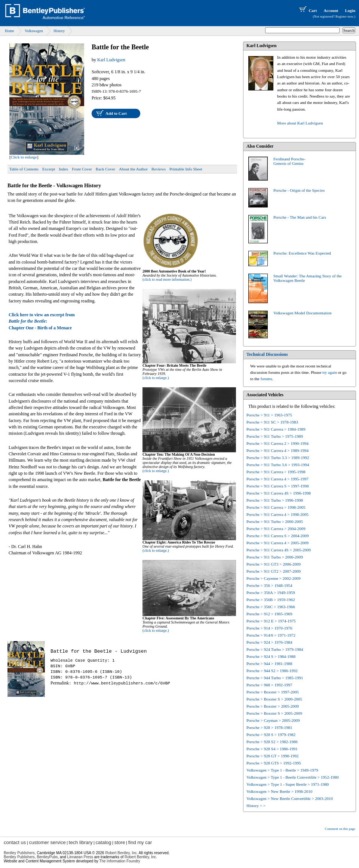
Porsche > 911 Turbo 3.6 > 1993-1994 (278, 465)
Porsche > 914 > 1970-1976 (269, 628)
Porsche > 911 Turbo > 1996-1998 (275, 500)
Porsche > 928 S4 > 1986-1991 (272, 749)
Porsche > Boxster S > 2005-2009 (274, 713)
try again (330, 372)
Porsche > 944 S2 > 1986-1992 (272, 671)
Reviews (159, 169)
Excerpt (49, 169)
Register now (344, 16)
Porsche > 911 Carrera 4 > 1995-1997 (277, 479)
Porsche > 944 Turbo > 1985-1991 (275, 678)
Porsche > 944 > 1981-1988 (269, 664)
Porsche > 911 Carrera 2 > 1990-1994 (277, 443)
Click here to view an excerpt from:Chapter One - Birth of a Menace (42, 321)
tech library (81, 842)
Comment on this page (340, 829)
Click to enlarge (24, 157)
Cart (307, 10)
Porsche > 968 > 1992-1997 (269, 685)
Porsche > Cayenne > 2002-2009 (273, 578)
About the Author (133, 169)
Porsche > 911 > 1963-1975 (269, 415)
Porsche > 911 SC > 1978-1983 (272, 422)
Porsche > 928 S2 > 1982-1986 (272, 742)
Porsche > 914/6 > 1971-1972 (271, 635)
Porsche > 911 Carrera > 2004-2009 (276, 529)
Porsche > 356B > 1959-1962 (271, 600)
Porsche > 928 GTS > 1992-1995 (274, 763)
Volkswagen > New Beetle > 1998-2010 (279, 791)
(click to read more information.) (167, 279)
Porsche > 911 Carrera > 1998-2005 (276, 507)
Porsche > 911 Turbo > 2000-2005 (275, 521)
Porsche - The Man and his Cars (300, 217)
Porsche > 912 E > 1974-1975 (271, 621)
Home (9, 31)
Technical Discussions (267, 354)
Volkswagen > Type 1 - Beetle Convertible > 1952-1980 (292, 777)
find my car (140, 842)
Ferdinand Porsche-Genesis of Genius (289, 161)
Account (331, 10)
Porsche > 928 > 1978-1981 (269, 727)
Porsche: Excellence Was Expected (302, 253)
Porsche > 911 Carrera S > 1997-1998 (278, 486)
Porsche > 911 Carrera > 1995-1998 (276, 472)
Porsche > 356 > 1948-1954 (269, 585)
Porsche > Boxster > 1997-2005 (273, 692)
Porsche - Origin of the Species (299, 190)
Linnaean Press (80, 857)
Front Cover (82, 169)
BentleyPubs (47, 857)
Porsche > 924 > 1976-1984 (269, 642)
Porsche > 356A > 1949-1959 (271, 592)
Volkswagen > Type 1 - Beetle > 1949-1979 (282, 770)
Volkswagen (34, 31)
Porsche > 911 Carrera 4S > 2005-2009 (279, 550)
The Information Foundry (120, 861)
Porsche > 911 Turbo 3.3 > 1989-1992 (278, 458)
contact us (15, 842)
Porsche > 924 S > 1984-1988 (271, 656)
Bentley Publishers (19, 853)
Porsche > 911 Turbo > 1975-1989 (275, 436)
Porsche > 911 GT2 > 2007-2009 (274, 571)
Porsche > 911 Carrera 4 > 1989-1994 (277, 450)
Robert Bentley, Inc (121, 853)
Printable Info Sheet (186, 169)
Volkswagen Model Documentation (303, 313)
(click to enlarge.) (156, 378)
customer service (47, 842)
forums (266, 379)
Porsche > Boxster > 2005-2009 (273, 706)
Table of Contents (24, 169)
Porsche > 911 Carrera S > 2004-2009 (278, 536)
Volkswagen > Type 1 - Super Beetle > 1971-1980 (288, 784)
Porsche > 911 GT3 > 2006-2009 (274, 564)
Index (63, 169)
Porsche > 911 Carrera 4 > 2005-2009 (277, 543)
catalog (104, 842)
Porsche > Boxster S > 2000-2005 (274, 699)
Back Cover (105, 169)
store (120, 842)
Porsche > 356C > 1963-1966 (271, 607)
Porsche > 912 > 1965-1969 (269, 614)
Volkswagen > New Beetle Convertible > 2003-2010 (290, 798)
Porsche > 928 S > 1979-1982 (271, 735)
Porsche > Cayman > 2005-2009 (273, 720)
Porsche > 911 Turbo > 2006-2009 (275, 557)
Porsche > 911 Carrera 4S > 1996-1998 (279, 493)
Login (350, 10)
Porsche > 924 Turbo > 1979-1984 (275, 649)
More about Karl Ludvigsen (300, 123)
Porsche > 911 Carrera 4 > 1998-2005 (277, 514)
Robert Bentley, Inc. (141, 857)
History (59, 31)
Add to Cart (116, 113)
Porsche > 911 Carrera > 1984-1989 (276, 429)
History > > (256, 806)
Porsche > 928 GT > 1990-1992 (273, 756)
